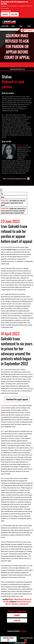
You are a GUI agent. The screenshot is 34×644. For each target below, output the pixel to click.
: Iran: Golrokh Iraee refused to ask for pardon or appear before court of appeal (13, 203)
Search (29, 26)
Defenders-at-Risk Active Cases (25, 639)
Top (2, 194)
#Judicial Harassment (24, 602)
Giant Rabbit (23, 631)
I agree (5, 14)
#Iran (8, 602)
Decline (14, 14)
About (3, 197)
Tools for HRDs (5, 26)
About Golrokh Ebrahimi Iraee (17, 69)
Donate (13, 26)
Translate (30, 30)
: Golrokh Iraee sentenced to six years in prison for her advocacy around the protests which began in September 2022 (13, 211)
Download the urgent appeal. (17, 399)
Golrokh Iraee (21, 145)
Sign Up (17, 620)
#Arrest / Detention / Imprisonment (17, 604)
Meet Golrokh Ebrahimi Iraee (15, 179)
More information (6, 11)
